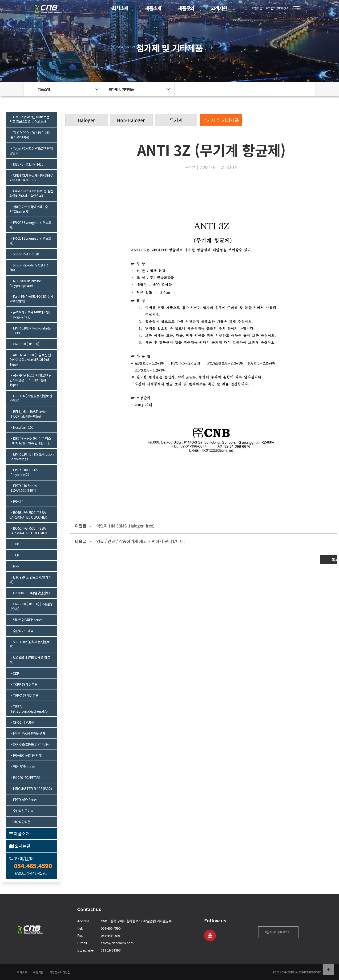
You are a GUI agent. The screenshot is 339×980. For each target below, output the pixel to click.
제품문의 (186, 8)
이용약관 (38, 972)
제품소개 (153, 8)
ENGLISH (282, 8)
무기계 (176, 120)
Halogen (87, 120)
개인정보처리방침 (60, 972)
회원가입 (257, 8)
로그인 (269, 8)
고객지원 (219, 8)
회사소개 (120, 8)
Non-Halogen (131, 120)
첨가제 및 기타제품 (221, 120)
